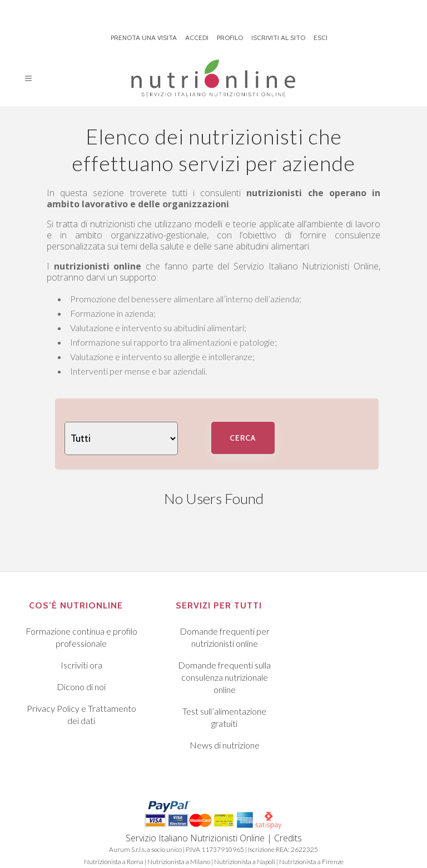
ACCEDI (197, 38)
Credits (288, 838)
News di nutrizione (225, 745)
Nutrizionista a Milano (179, 862)
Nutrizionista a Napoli (245, 862)
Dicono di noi (81, 687)
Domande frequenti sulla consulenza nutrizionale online (224, 677)
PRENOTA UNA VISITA (144, 38)
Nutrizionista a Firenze (311, 862)
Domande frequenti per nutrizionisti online (225, 637)
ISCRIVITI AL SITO (278, 38)
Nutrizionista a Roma (114, 862)
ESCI (321, 38)
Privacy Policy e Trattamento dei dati (81, 714)
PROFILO (230, 38)
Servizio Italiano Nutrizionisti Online (306, 266)
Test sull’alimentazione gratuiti (224, 717)
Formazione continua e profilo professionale (81, 637)
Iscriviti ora (81, 665)
